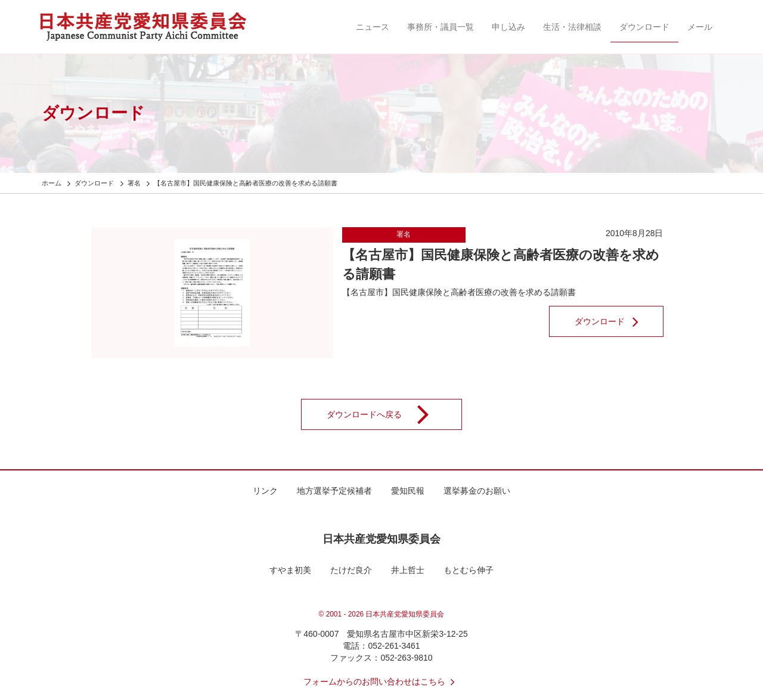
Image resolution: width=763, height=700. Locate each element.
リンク (265, 491)
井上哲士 (408, 570)
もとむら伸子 (469, 570)
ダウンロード (644, 27)
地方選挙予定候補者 (334, 491)
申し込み (508, 27)
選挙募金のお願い (477, 491)
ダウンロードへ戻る (386, 414)
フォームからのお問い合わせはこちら (381, 682)
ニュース (373, 27)
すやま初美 (290, 570)
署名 (404, 234)
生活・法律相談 (572, 27)
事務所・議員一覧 (441, 27)
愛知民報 (408, 491)
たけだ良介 (351, 570)
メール (700, 27)
